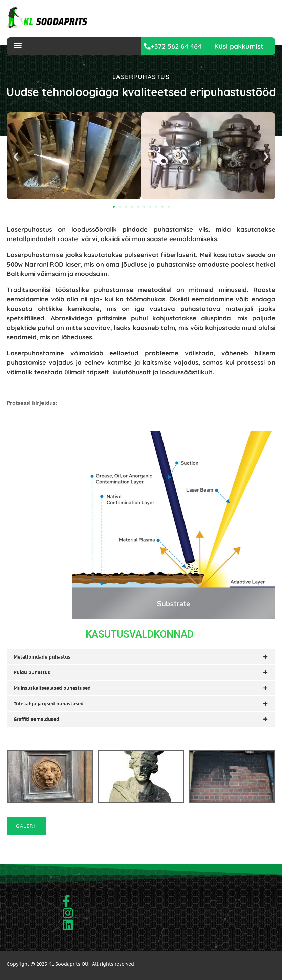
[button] (239, 46)
